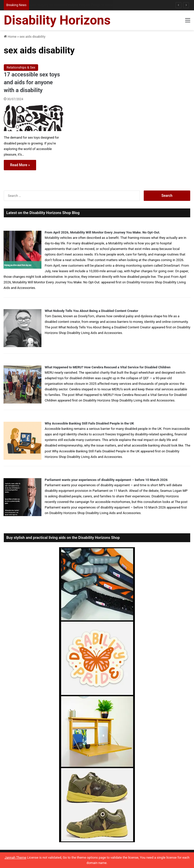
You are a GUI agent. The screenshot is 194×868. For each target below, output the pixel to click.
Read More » (20, 165)
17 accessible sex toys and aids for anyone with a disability (32, 82)
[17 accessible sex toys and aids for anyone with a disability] (34, 118)
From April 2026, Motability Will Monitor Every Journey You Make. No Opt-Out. (102, 232)
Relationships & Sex (21, 67)
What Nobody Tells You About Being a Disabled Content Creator (91, 311)
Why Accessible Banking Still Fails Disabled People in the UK (89, 423)
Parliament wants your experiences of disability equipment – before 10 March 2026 (106, 480)
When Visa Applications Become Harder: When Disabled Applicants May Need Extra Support (94, 5)
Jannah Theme (15, 858)
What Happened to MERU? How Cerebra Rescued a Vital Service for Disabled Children (108, 367)
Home (10, 37)
